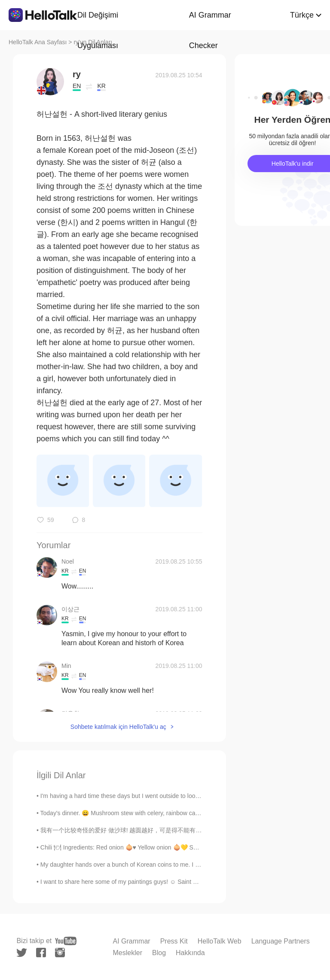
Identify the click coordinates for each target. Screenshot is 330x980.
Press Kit (174, 941)
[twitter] (22, 953)
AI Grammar (132, 941)
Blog (159, 953)
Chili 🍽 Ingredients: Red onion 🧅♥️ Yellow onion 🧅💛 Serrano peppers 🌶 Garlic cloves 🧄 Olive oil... (179, 847)
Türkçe (302, 15)
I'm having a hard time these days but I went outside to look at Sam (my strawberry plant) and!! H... (172, 796)
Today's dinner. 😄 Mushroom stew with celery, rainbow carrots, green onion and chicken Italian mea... (176, 813)
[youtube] (66, 941)
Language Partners (281, 941)
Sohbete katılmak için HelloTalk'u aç (118, 727)
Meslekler (128, 953)
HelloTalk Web (220, 941)
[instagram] (60, 953)
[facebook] (41, 953)
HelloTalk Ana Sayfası (38, 42)
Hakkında (190, 953)
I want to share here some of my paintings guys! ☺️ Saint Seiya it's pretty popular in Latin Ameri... (170, 882)
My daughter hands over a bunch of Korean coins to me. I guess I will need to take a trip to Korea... (172, 865)
